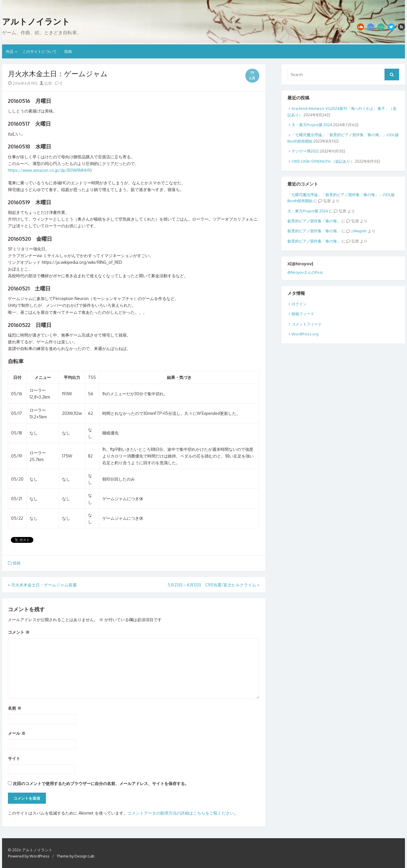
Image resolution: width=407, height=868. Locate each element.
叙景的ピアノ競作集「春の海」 (314, 221)
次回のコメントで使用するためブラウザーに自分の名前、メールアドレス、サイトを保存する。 (101, 783)
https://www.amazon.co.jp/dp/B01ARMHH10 (50, 170)
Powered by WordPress (29, 856)
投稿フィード (303, 314)
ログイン (299, 304)
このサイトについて (40, 51)
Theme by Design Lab (76, 856)
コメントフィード (307, 324)
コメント (19, 632)
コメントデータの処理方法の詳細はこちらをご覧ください (181, 813)
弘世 (46, 83)
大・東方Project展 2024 (312, 125)
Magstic (360, 231)
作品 (10, 51)
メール (17, 733)
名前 (15, 708)
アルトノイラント (36, 22)
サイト (14, 758)
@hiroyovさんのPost (305, 272)
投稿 (68, 51)
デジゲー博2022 (305, 151)
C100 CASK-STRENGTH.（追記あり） (323, 161)
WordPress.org (305, 334)
